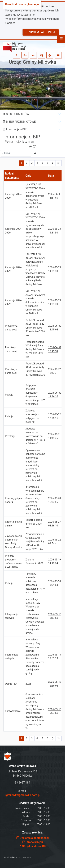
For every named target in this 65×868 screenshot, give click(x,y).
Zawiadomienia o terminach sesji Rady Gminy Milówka (14, 542)
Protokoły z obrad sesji (11, 328)
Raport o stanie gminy (13, 524)
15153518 (27, 858)
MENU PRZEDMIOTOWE (21, 122)
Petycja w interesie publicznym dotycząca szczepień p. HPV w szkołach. (35, 395)
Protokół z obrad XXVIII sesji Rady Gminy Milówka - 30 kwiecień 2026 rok (35, 328)
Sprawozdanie (13, 711)
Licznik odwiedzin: (12, 858)
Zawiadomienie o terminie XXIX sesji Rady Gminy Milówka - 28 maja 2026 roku (35, 542)
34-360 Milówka (22, 776)
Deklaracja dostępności (32, 838)
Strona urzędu (33, 842)
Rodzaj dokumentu (12, 176)
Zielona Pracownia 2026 (34, 562)
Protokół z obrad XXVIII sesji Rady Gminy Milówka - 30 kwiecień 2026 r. (35, 371)
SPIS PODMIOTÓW (18, 114)
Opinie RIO (11, 684)
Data (51, 176)
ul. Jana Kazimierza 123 (22, 771)
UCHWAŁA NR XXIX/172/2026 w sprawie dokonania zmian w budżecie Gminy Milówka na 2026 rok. (35, 196)
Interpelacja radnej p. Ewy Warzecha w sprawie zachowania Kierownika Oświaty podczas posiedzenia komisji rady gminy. (35, 616)
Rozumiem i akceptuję (41, 32)
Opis (28, 176)
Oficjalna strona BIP (32, 846)
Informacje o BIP (16, 129)
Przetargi (10, 436)
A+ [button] (25, 55)
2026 (28, 684)
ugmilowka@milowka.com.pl (23, 795)
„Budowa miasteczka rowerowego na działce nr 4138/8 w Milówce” (35, 436)
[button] (42, 55)
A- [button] (33, 55)
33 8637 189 (22, 783)
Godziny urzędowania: (32, 803)
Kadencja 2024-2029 (14, 196)
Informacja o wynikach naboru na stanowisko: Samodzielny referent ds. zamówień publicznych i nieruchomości (35, 500)
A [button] (17, 55)
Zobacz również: (33, 833)
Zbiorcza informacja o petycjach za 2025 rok (32, 416)
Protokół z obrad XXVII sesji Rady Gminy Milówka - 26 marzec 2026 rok (35, 349)
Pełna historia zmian (19, 142)
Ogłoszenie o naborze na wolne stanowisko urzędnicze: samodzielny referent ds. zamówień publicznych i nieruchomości (35, 465)
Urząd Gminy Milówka (32, 62)
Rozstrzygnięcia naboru (14, 500)
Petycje (9, 395)
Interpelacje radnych (12, 616)
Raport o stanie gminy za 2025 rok (34, 524)
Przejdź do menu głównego (22, 4)
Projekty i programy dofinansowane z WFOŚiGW (14, 561)
